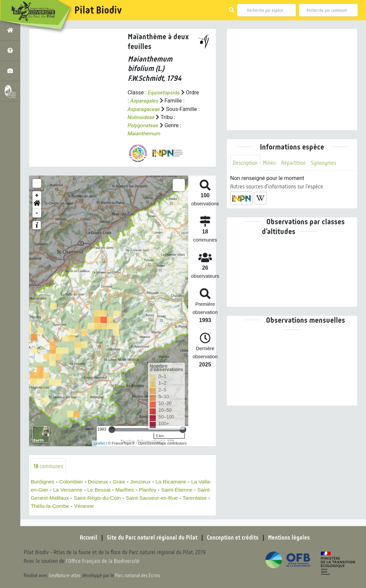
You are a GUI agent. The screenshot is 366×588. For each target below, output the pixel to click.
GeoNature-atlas (65, 575)
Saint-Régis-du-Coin (114, 497)
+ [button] (37, 195)
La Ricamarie (175, 481)
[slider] (112, 429)
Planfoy (164, 489)
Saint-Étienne (194, 489)
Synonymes (325, 163)
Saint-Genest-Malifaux (57, 497)
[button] (37, 204)
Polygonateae (144, 125)
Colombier (72, 481)
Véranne (115, 506)
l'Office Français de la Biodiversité (103, 561)
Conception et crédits (233, 537)
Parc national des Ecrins (138, 575)
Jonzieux (143, 481)
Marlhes (141, 489)
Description (245, 163)
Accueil (87, 537)
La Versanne (82, 489)
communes (48, 466)
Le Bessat (114, 489)
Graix (121, 481)
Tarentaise (43, 506)
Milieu (270, 163)
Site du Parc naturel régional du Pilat (151, 537)
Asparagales (159, 101)
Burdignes (43, 481)
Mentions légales (291, 537)
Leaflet (99, 443)
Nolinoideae (163, 117)
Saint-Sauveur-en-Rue (169, 497)
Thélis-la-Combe (80, 506)
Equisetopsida (164, 93)
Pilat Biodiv (98, 10)
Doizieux (100, 481)
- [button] (37, 212)
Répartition (294, 163)
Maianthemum (145, 133)
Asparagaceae (147, 109)
